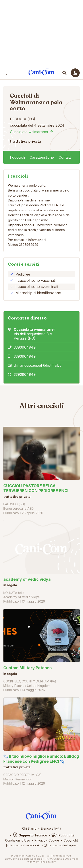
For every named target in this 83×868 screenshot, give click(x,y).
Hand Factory (47, 862)
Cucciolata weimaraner (29, 132)
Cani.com (41, 72)
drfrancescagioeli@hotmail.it (37, 365)
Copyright (71, 840)
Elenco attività (51, 828)
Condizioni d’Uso (18, 840)
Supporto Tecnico (30, 835)
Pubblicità (63, 835)
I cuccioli (17, 157)
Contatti (65, 157)
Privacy (40, 840)
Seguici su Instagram (61, 845)
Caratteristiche (42, 157)
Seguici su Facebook (23, 845)
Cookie (54, 840)
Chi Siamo (29, 828)
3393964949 (25, 347)
